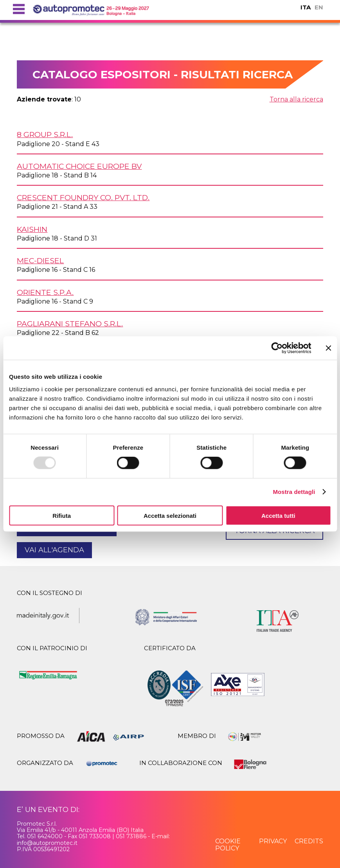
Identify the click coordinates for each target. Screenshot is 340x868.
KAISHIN (32, 229)
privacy (273, 841)
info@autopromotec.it (47, 843)
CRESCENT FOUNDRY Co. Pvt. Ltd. (83, 197)
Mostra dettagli (294, 492)
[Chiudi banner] (328, 348)
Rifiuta (62, 515)
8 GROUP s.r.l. (45, 134)
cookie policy (228, 845)
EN (319, 7)
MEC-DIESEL (40, 260)
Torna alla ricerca (296, 99)
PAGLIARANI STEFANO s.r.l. (70, 324)
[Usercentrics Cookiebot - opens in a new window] (277, 348)
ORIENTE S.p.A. (45, 292)
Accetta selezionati (170, 515)
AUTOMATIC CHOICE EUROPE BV (79, 166)
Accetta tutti (278, 515)
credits (309, 841)
